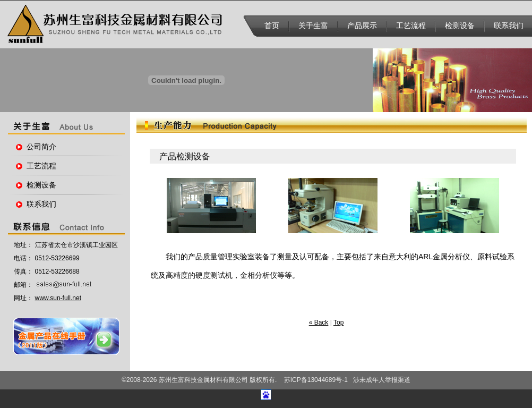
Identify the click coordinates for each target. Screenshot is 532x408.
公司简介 (41, 147)
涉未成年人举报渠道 (382, 380)
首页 (272, 26)
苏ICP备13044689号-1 (316, 380)
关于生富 (313, 26)
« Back (319, 322)
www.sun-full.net (58, 298)
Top (338, 322)
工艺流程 (411, 26)
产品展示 (362, 26)
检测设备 (460, 26)
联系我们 (509, 26)
